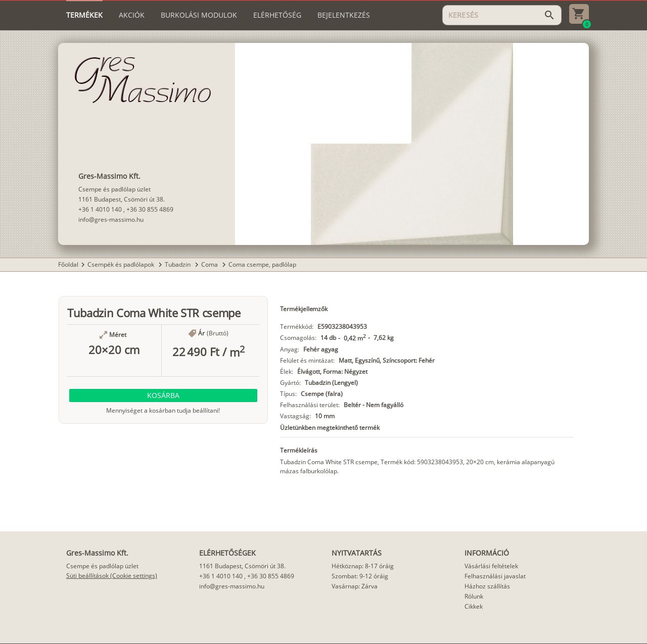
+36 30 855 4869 (150, 209)
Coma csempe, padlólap (262, 264)
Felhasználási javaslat (495, 576)
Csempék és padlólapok (122, 264)
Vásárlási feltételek (491, 566)
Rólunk (474, 596)
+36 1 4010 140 (100, 209)
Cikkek (474, 606)
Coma (210, 264)
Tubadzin (178, 264)
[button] (163, 395)
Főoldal (68, 264)
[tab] (84, 15)
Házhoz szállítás (487, 586)
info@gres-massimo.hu (111, 219)
